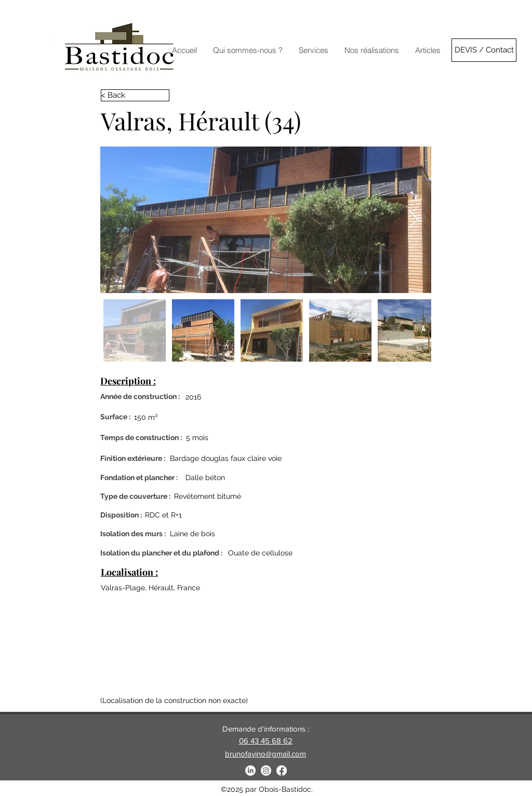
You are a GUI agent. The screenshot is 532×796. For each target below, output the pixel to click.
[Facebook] (282, 771)
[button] (371, 50)
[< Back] (135, 95)
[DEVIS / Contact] (484, 50)
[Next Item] (413, 220)
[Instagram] (266, 771)
